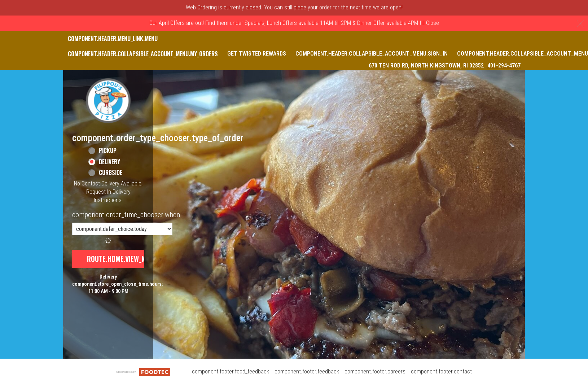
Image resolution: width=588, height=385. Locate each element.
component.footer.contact (441, 371)
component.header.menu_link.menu (113, 39)
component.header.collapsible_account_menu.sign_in (372, 54)
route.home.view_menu (122, 259)
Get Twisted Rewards (257, 54)
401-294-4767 (504, 65)
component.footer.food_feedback (231, 371)
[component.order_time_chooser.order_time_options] (122, 229)
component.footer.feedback (307, 371)
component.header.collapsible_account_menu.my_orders (143, 54)
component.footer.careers (375, 371)
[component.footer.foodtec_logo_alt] (143, 371)
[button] (108, 101)
